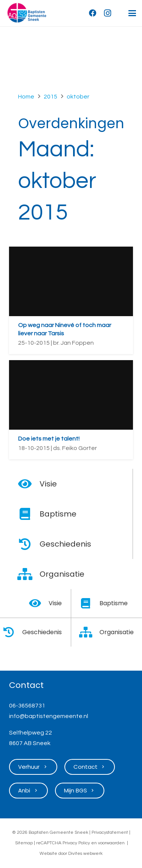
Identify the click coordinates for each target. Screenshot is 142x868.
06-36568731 (27, 706)
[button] (132, 13)
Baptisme (58, 514)
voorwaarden (111, 843)
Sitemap (24, 843)
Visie (48, 484)
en (94, 843)
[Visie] (29, 484)
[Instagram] (108, 13)
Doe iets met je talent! (49, 439)
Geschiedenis (65, 544)
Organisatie (62, 574)
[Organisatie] (29, 574)
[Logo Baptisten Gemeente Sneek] (27, 13)
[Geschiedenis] (29, 544)
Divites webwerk (85, 854)
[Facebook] (93, 13)
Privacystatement (110, 832)
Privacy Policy (76, 843)
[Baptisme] (29, 514)
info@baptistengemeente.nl (49, 716)
